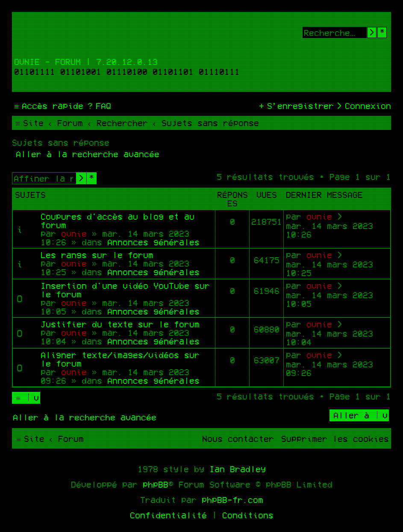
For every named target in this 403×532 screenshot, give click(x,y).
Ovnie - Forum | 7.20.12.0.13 (86, 62)
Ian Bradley (238, 469)
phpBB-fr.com (232, 500)
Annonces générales (153, 242)
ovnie (74, 233)
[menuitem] (98, 106)
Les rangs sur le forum (97, 255)
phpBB (156, 484)
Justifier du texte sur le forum (120, 324)
